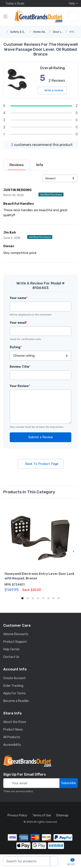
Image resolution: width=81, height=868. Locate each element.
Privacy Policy (17, 815)
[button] (73, 551)
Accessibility (12, 745)
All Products (12, 737)
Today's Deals (14, 3)
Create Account (14, 678)
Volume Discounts (16, 634)
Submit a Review (41, 437)
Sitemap (62, 815)
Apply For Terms (14, 693)
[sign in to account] (73, 16)
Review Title (20, 367)
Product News (13, 730)
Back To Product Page (41, 464)
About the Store (15, 722)
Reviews (17, 165)
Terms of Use (42, 815)
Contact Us (11, 657)
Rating (16, 347)
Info (40, 165)
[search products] (54, 861)
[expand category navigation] (5, 16)
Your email (18, 323)
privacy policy (24, 791)
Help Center (11, 649)
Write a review (52, 90)
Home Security (43, 32)
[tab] (17, 165)
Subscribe (69, 783)
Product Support (15, 642)
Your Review (20, 386)
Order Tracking (13, 686)
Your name (19, 298)
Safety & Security (22, 32)
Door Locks (60, 32)
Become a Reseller (16, 701)
